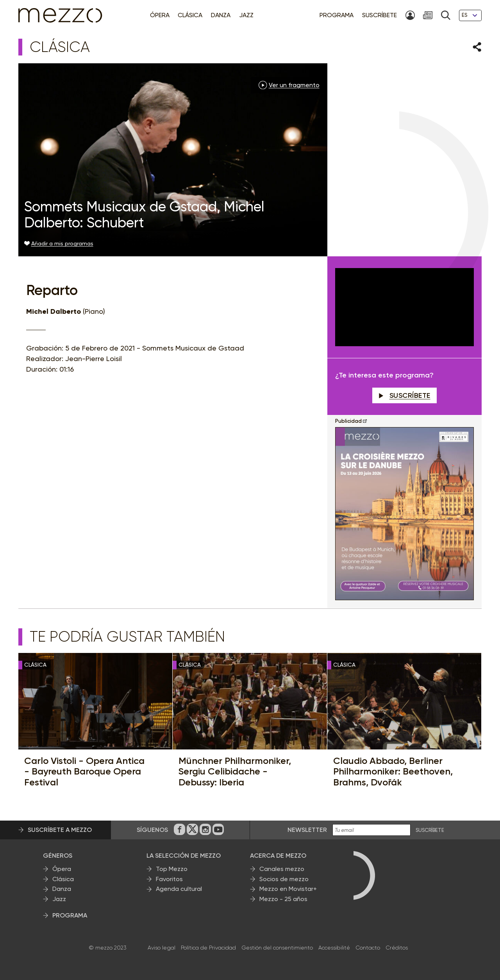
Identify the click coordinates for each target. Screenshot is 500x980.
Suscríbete (404, 395)
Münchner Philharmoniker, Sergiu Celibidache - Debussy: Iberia (235, 772)
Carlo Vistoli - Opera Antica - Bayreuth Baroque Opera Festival (84, 772)
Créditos (397, 948)
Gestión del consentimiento (277, 948)
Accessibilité (334, 948)
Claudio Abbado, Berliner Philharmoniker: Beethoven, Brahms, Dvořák (393, 772)
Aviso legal (162, 948)
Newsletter (307, 830)
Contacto (368, 948)
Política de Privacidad (208, 948)
